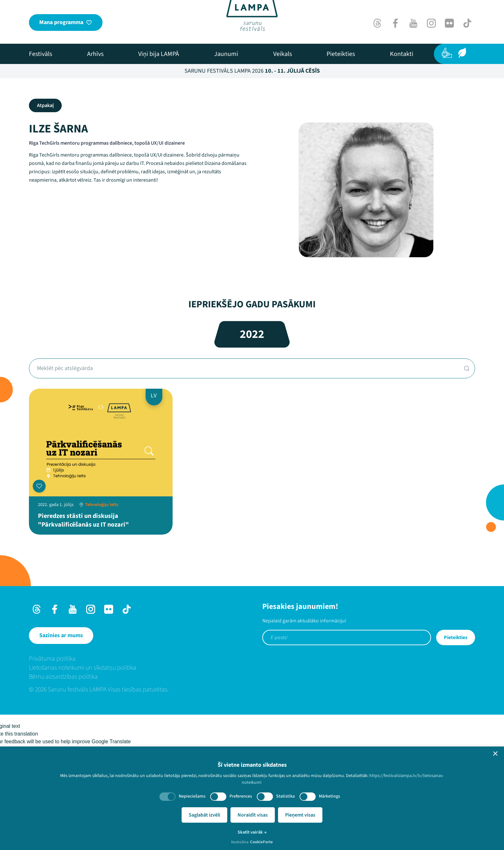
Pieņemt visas (300, 815)
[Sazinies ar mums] (61, 636)
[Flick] (449, 23)
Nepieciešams (192, 796)
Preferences (241, 796)
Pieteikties (456, 637)
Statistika (285, 796)
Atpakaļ (45, 105)
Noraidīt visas (253, 815)
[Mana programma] (66, 23)
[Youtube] (413, 23)
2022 (252, 334)
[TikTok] (467, 23)
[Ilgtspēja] (462, 53)
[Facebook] (395, 23)
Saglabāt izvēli (204, 815)
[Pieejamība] (447, 53)
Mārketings (329, 796)
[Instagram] (431, 23)
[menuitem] (40, 54)
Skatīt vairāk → (252, 832)
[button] (495, 754)
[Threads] (377, 23)
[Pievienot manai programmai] (39, 486)
